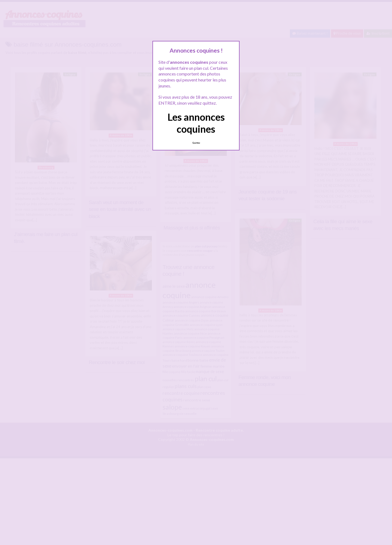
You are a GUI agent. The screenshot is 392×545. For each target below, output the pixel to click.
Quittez (196, 143)
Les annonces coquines (196, 123)
